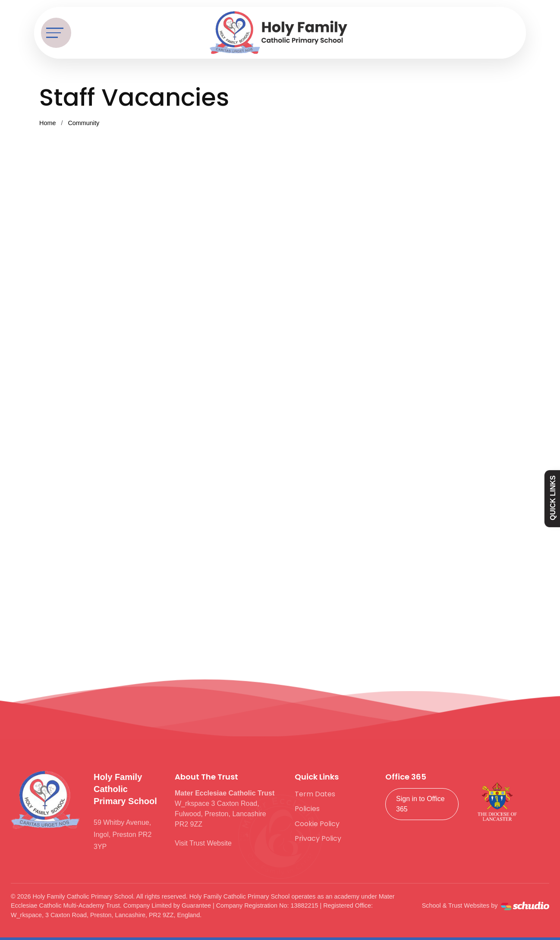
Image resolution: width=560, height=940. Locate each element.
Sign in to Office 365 (420, 804)
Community (83, 123)
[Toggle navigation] (56, 33)
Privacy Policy (318, 838)
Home (47, 123)
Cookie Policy (317, 824)
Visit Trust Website (203, 843)
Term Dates (315, 794)
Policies (307, 809)
